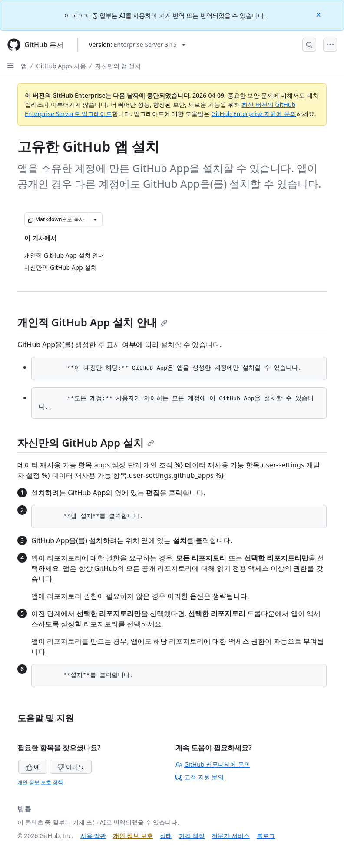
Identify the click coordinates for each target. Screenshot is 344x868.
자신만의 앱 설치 (118, 66)
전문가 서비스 (231, 836)
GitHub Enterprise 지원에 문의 (254, 114)
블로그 (266, 836)
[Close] (319, 14)
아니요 (71, 767)
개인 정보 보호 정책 (40, 782)
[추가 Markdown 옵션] (95, 219)
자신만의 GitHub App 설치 (86, 442)
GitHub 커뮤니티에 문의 (213, 764)
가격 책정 (192, 836)
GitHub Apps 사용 (61, 66)
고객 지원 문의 (200, 777)
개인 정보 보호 (133, 836)
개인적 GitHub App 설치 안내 (93, 322)
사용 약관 (93, 836)
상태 (166, 836)
